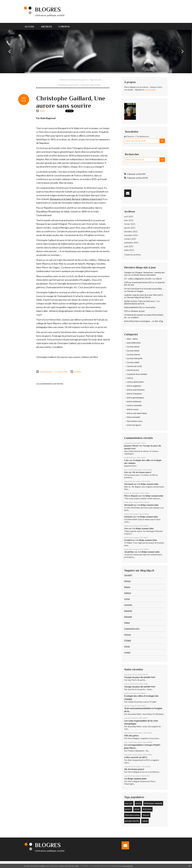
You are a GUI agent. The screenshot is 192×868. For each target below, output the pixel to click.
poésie (138, 803)
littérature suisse (132, 815)
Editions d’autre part (91, 199)
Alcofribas (129, 552)
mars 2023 (129, 220)
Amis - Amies (132, 339)
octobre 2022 (130, 239)
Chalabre (135, 317)
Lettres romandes (134, 405)
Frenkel (128, 540)
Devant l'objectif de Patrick (139, 297)
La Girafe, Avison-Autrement (143, 275)
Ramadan (128, 617)
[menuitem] (31, 26)
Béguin (127, 587)
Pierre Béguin (131, 496)
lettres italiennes (134, 401)
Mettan (127, 581)
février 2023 (130, 224)
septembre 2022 (131, 243)
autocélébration (134, 343)
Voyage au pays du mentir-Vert (140, 677)
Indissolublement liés (133, 307)
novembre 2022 (131, 235)
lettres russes (133, 409)
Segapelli (128, 611)
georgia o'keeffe (132, 821)
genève (128, 809)
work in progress (134, 425)
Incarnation (151, 307)
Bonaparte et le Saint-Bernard (65, 199)
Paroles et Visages (135, 291)
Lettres (130, 378)
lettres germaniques (135, 398)
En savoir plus (128, 866)
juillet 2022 (129, 250)
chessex (146, 815)
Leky (127, 460)
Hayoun (128, 634)
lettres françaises (134, 394)
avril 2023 (129, 216)
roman (145, 821)
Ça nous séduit (133, 362)
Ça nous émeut (133, 351)
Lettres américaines (135, 382)
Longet (127, 652)
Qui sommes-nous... (135, 421)
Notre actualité (133, 417)
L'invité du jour (133, 370)
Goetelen (128, 605)
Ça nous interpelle (135, 358)
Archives (46, 27)
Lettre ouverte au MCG (136, 757)
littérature (147, 809)
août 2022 (129, 246)
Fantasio (128, 517)
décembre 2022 (131, 231)
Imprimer (76, 372)
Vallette (128, 593)
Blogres (48, 9)
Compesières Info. (132, 629)
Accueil (30, 27)
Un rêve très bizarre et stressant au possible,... (144, 289)
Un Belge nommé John (148, 484)
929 (126, 311)
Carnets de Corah (134, 366)
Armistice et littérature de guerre (73, 80)
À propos (64, 27)
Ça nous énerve (133, 354)
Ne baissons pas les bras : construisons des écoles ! (80, 85)
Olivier (127, 646)
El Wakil (128, 640)
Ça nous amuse (133, 347)
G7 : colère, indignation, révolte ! (138, 279)
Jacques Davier (131, 446)
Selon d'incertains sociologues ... (138, 321)
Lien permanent (44, 372)
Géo (126, 472)
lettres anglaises (134, 386)
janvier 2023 (130, 228)
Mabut (127, 623)
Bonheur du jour (138, 311)
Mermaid (129, 484)
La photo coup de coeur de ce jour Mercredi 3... (144, 295)
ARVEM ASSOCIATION (134, 304)
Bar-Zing (159, 321)
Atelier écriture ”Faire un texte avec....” (140, 301)
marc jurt (129, 803)
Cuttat (127, 599)
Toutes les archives (132, 255)
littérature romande (153, 803)
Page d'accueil (95, 80)
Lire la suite (151, 90)
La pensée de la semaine (137, 374)
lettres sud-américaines (137, 413)
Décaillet (128, 575)
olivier (137, 809)
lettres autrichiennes (136, 390)
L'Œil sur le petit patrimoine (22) (138, 282)
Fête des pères (131, 736)
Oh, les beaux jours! (142, 472)
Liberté (159, 279)
